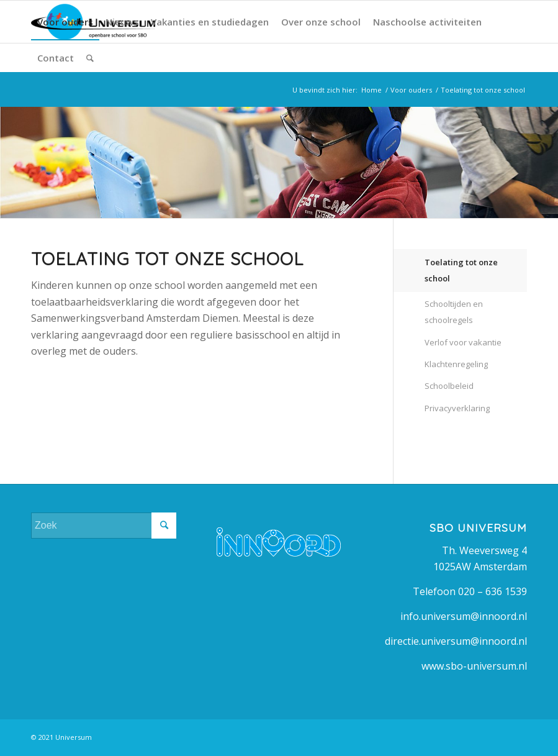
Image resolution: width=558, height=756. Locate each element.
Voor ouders (411, 90)
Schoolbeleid (449, 386)
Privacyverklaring (457, 408)
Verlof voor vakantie (463, 342)
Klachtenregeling (456, 364)
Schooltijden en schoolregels (454, 312)
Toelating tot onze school (461, 270)
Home (371, 90)
